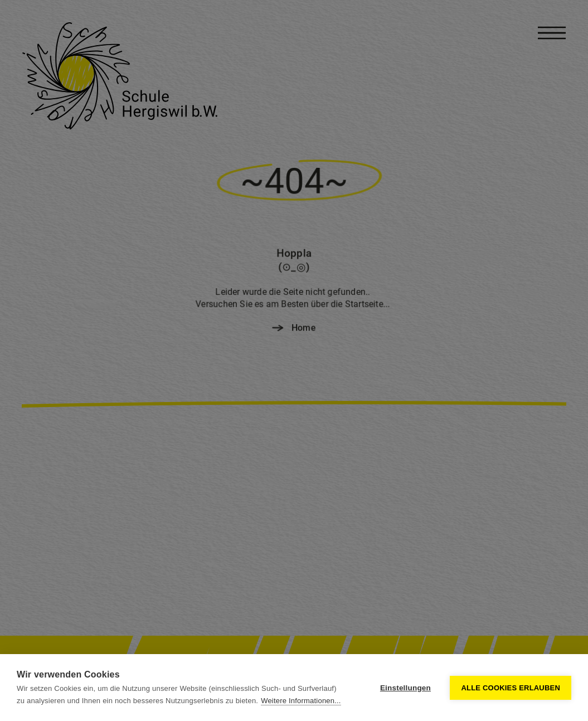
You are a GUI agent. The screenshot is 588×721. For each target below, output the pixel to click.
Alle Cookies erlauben (511, 688)
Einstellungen (405, 688)
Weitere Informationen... (301, 701)
